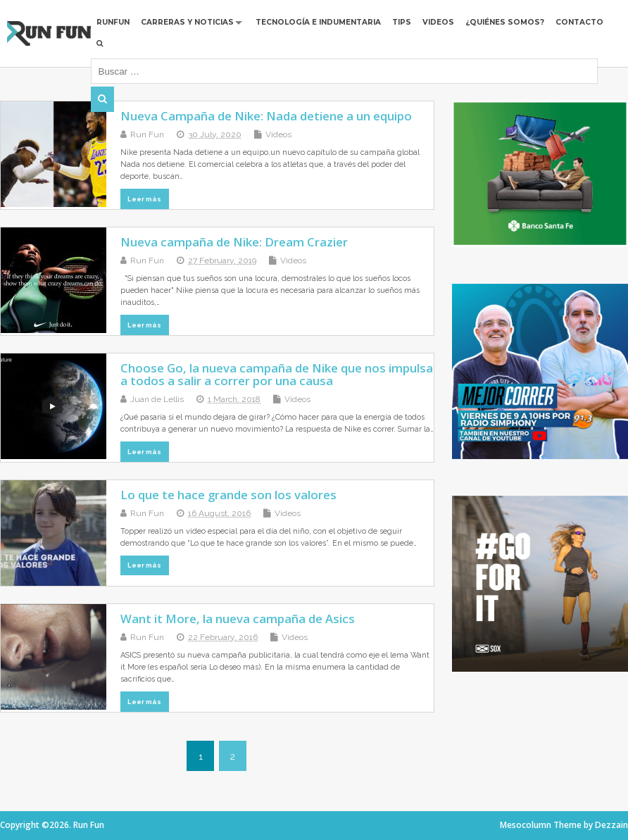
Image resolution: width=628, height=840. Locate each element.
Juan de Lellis (157, 399)
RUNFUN (113, 22)
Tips (402, 22)
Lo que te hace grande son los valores (228, 495)
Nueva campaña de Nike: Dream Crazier (234, 242)
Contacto (579, 22)
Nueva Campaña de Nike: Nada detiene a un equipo (266, 116)
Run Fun (147, 134)
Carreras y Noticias (187, 22)
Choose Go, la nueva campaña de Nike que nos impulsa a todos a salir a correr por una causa (277, 374)
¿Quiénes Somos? (505, 22)
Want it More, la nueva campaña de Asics (238, 619)
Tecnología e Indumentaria (318, 22)
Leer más (144, 199)
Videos (438, 22)
